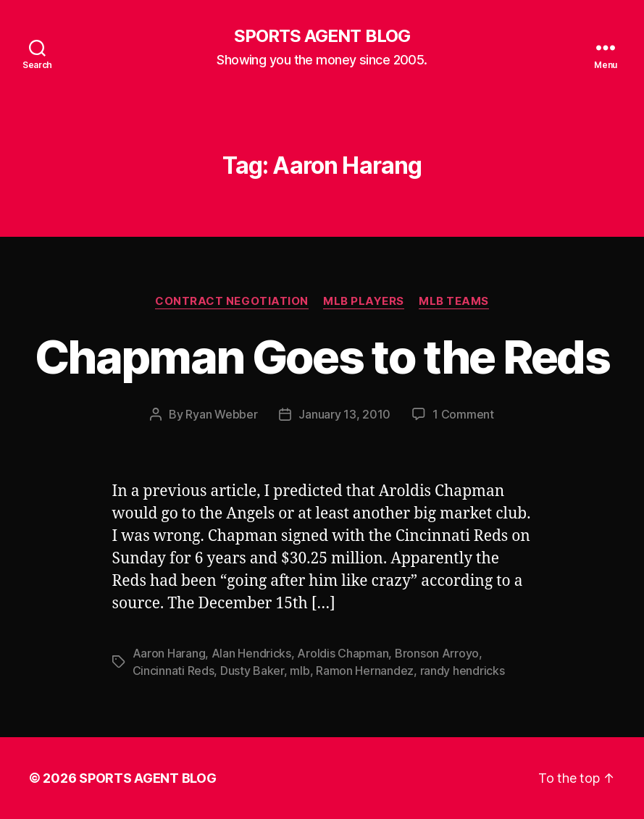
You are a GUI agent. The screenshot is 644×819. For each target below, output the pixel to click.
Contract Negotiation (232, 301)
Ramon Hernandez (365, 671)
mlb (300, 671)
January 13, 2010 (344, 414)
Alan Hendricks (251, 653)
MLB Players (364, 301)
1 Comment (463, 414)
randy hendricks (463, 671)
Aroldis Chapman (343, 653)
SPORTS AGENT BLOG (322, 36)
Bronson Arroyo (437, 653)
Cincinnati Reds (173, 671)
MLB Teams (454, 301)
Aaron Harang (169, 653)
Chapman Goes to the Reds (322, 357)
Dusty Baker (252, 671)
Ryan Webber (221, 414)
